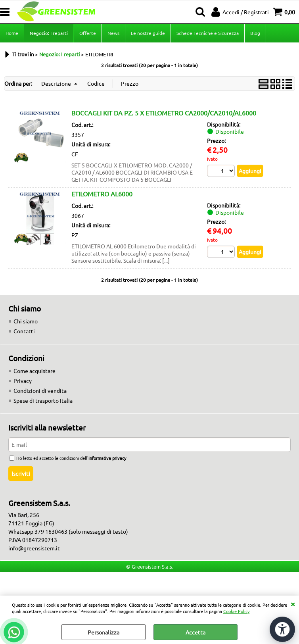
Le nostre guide (148, 33)
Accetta (195, 632)
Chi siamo (26, 321)
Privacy (23, 381)
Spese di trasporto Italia (43, 400)
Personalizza (103, 632)
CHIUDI (293, 604)
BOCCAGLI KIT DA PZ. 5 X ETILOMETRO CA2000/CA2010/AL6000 (164, 113)
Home (12, 33)
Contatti (24, 331)
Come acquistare (34, 371)
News (113, 33)
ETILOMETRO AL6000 (102, 194)
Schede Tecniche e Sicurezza (208, 33)
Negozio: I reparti (49, 33)
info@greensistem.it (34, 548)
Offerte (88, 33)
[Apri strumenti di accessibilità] (282, 629)
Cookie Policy (236, 611)
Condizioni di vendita (40, 390)
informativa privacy (107, 458)
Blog (255, 33)
